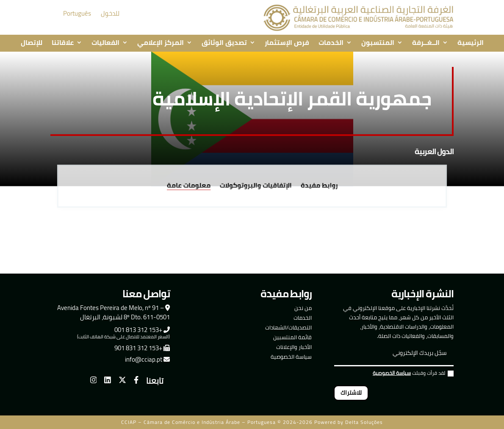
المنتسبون (378, 43)
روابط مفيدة (316, 186)
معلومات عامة (192, 186)
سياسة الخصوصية (291, 357)
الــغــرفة (426, 43)
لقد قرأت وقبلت (413, 374)
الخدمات (331, 43)
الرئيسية (471, 43)
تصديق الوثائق (224, 43)
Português (77, 13)
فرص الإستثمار (287, 43)
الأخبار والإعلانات (294, 347)
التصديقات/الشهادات (288, 327)
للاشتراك (351, 393)
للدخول (110, 13)
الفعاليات (105, 43)
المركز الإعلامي (161, 43)
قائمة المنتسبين (292, 337)
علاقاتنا (63, 43)
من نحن (303, 308)
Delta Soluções (364, 422)
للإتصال (32, 43)
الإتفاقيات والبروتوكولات (255, 186)
